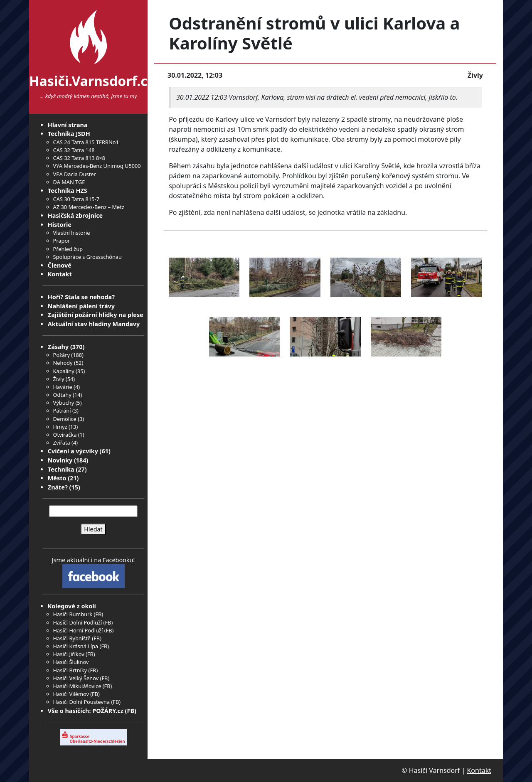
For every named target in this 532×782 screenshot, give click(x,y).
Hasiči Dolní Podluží (78, 622)
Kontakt (60, 274)
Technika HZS (68, 191)
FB (98, 614)
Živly (59, 379)
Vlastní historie (72, 233)
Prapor (62, 241)
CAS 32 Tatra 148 (74, 150)
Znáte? (58, 487)
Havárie (63, 387)
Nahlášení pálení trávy (81, 306)
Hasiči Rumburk (73, 614)
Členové (60, 265)
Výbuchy (64, 403)
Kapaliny (64, 371)
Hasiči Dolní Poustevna (81, 702)
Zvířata (62, 443)
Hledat (93, 529)
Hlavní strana (68, 125)
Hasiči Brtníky (70, 670)
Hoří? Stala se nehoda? (81, 297)
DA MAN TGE (69, 182)
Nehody (63, 363)
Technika (61, 469)
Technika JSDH (69, 134)
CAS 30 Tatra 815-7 (76, 199)
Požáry (62, 355)
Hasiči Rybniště (72, 638)
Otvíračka (65, 435)
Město (57, 478)
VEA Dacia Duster (75, 174)
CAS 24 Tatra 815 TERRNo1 (86, 142)
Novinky (60, 460)
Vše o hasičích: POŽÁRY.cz (86, 711)
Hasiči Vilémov (71, 694)
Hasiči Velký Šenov (76, 678)
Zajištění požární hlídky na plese (96, 315)
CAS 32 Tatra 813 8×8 (79, 158)
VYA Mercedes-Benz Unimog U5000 (97, 166)
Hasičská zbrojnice (75, 215)
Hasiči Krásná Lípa (76, 646)
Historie (60, 225)
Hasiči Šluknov (71, 662)
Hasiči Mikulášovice (77, 686)
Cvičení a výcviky (73, 451)
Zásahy (58, 347)
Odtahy (62, 395)
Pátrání (62, 411)
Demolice (65, 419)
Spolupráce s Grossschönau (87, 257)
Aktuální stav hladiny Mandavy (94, 324)
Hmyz (60, 427)
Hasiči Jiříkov (69, 654)
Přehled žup (68, 249)
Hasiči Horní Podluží (78, 630)
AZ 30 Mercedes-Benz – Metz (89, 207)
